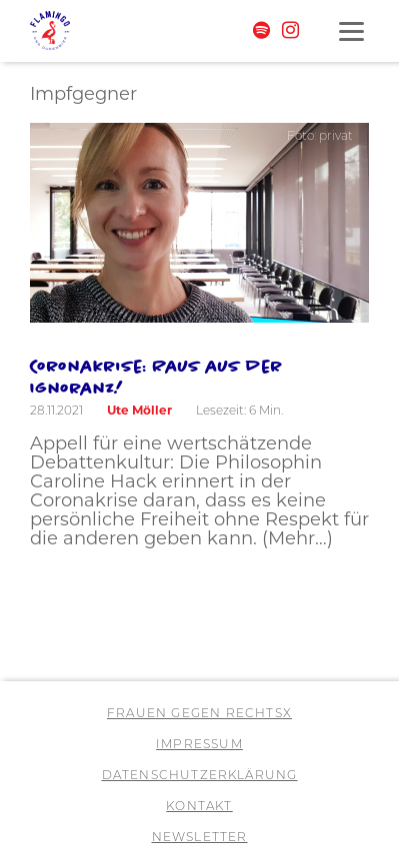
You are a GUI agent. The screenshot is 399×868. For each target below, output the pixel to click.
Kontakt (199, 806)
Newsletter (200, 837)
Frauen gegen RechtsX (199, 713)
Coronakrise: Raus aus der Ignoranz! (156, 377)
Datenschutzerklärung (200, 775)
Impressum (199, 744)
